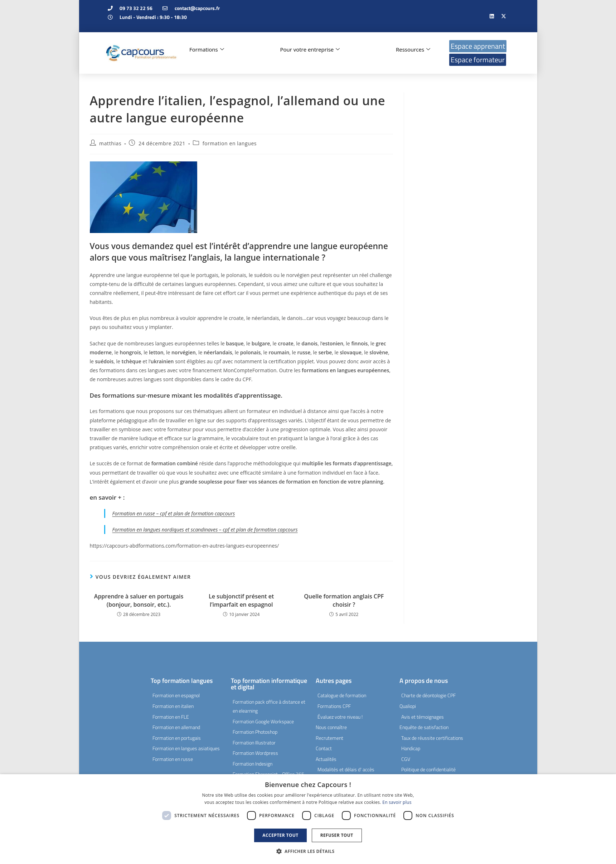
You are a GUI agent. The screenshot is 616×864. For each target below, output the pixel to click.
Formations (207, 49)
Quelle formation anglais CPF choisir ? (344, 600)
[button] (308, 851)
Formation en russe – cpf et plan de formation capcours (174, 513)
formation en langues (230, 143)
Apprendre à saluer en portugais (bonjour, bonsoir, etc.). (139, 600)
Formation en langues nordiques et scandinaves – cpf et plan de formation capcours (205, 530)
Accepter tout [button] (280, 835)
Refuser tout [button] (337, 835)
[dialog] (308, 819)
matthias (110, 143)
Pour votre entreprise (310, 49)
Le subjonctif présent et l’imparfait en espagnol (241, 600)
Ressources (413, 49)
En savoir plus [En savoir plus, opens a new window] (397, 802)
